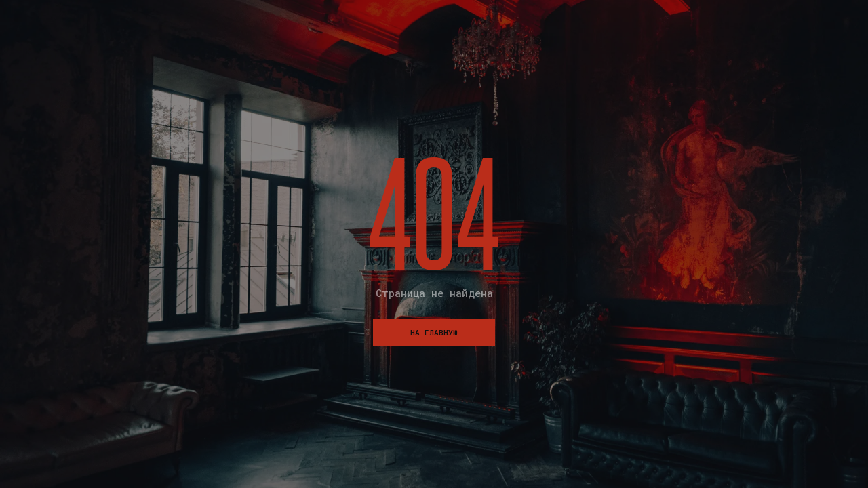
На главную (434, 332)
